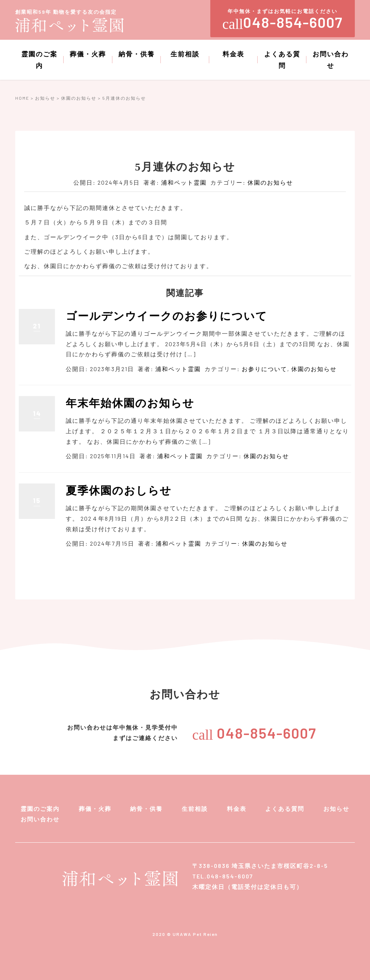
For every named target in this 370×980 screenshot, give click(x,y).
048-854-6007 (254, 733)
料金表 (233, 54)
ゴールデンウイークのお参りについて (167, 316)
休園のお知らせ (79, 98)
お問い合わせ (331, 60)
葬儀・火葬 (88, 54)
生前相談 (185, 54)
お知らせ (45, 98)
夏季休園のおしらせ (119, 491)
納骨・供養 (137, 54)
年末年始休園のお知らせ (130, 403)
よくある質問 (282, 60)
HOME (22, 98)
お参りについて (264, 369)
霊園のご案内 (39, 60)
